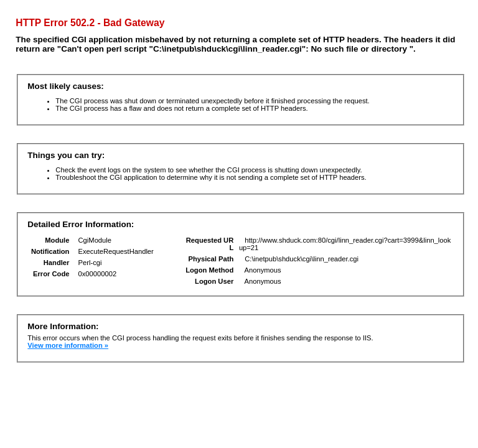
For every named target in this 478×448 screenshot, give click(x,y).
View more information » (68, 345)
